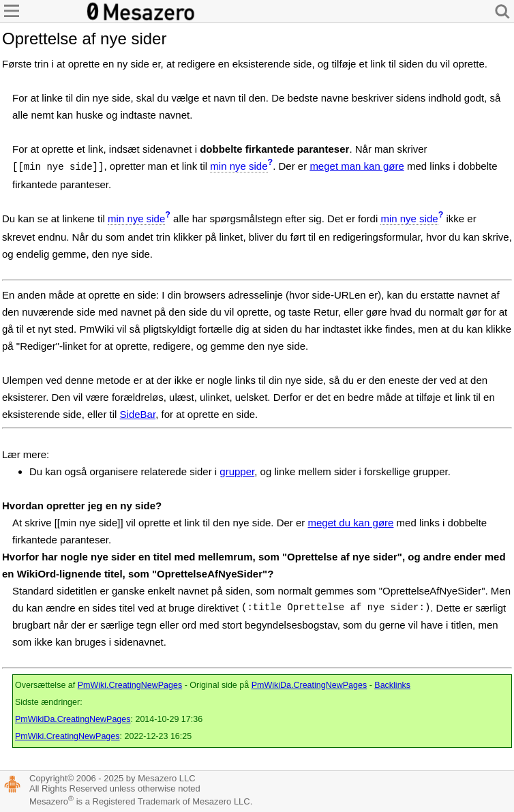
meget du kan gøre (351, 523)
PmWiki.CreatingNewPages (130, 685)
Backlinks (392, 685)
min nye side (239, 166)
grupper (237, 471)
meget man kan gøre (357, 166)
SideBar (138, 414)
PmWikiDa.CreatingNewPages (309, 685)
